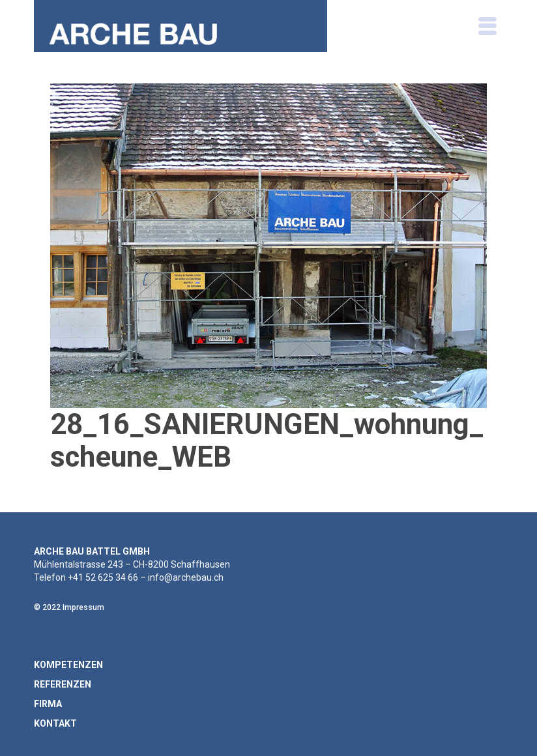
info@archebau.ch (186, 577)
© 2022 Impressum (69, 607)
